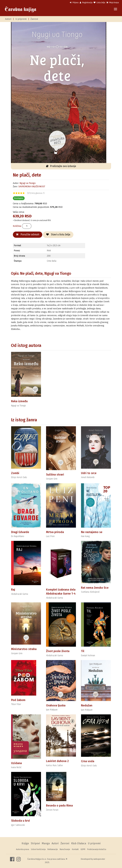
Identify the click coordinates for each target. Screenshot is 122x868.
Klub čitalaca (79, 843)
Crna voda (88, 761)
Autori (8, 19)
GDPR (83, 849)
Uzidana (16, 763)
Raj (13, 590)
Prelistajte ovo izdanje (61, 166)
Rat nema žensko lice (95, 588)
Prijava (74, 3)
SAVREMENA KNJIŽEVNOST (32, 187)
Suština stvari (55, 475)
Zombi (15, 473)
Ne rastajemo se (92, 532)
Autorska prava (23, 849)
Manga (46, 843)
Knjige (25, 843)
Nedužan (87, 705)
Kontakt (75, 849)
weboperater (99, 859)
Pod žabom (18, 700)
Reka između (19, 401)
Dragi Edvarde (20, 532)
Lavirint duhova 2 (57, 761)
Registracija (86, 3)
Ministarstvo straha (24, 649)
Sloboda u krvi (20, 821)
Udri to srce (89, 473)
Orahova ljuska (56, 705)
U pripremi (21, 19)
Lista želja (99, 3)
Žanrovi (34, 19)
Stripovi (35, 843)
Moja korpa (113, 3)
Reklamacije (53, 849)
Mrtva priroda (55, 532)
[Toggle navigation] (115, 9)
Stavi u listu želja (58, 234)
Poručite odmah (28, 234)
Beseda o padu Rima (59, 806)
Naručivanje (65, 849)
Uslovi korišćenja (38, 849)
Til (83, 651)
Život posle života (58, 651)
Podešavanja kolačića (97, 849)
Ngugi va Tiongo (28, 183)
